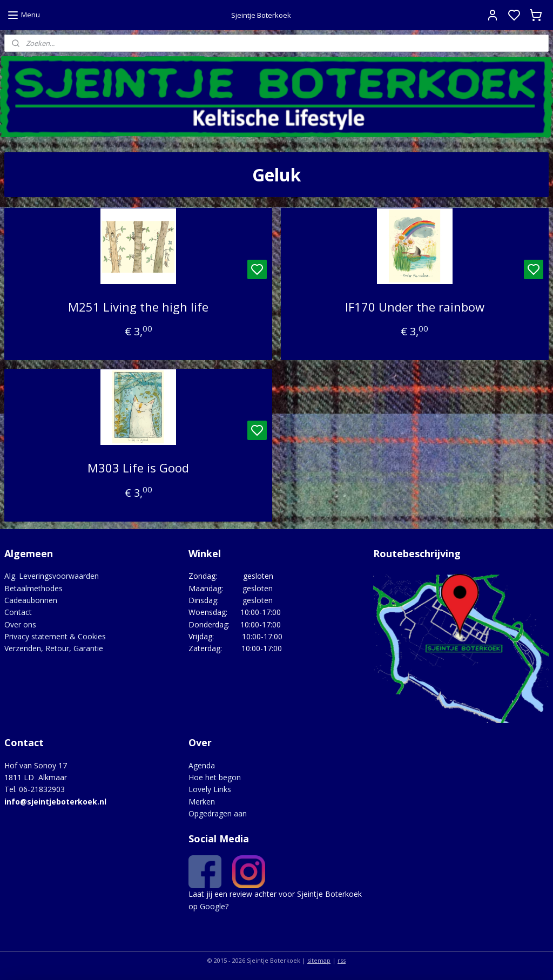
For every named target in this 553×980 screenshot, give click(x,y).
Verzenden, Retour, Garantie (54, 648)
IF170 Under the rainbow (415, 307)
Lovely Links (210, 789)
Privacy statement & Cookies (55, 636)
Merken (202, 802)
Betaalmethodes (33, 588)
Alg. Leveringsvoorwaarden (52, 576)
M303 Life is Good (138, 468)
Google (213, 906)
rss (342, 960)
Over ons (20, 624)
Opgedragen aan (218, 813)
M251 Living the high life (138, 307)
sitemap (319, 960)
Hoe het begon (215, 777)
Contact (18, 612)
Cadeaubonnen (31, 600)
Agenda (202, 765)
